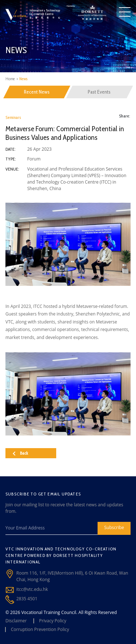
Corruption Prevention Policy (40, 629)
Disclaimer (16, 621)
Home (10, 79)
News (23, 79)
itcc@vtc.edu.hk (32, 589)
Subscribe (114, 527)
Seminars (13, 117)
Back (20, 453)
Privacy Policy (53, 621)
